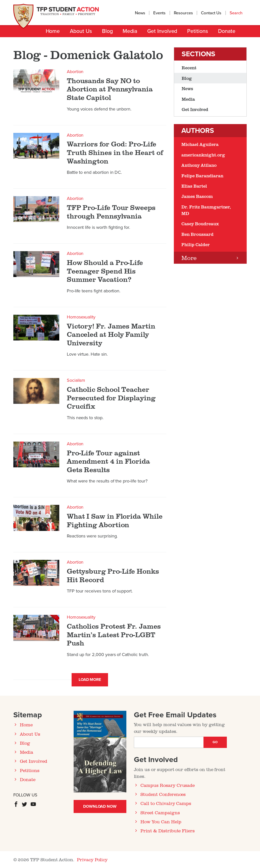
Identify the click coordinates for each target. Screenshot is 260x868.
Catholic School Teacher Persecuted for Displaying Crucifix (111, 398)
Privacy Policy (92, 859)
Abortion (75, 72)
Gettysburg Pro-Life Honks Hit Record (113, 575)
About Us (81, 31)
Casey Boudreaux (200, 224)
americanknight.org (203, 155)
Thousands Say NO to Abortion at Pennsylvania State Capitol (110, 89)
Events (159, 13)
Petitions (197, 31)
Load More (90, 680)
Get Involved (162, 31)
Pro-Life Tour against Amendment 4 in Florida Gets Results (108, 461)
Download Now (100, 806)
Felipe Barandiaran (202, 176)
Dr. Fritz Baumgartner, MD (206, 210)
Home (53, 31)
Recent (189, 68)
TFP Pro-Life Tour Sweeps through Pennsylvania (111, 212)
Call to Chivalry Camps (166, 803)
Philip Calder (195, 244)
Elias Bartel (194, 186)
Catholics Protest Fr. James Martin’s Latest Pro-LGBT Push (114, 635)
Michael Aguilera (200, 144)
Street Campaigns (160, 812)
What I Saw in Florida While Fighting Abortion (115, 520)
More (189, 258)
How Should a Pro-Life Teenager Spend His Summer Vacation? (105, 271)
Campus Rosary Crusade (168, 785)
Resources (183, 13)
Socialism (76, 380)
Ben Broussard (197, 234)
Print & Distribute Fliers (168, 831)
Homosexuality (81, 317)
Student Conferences (163, 794)
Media (130, 31)
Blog (107, 31)
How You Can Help (161, 822)
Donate (227, 31)
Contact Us (211, 13)
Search (237, 13)
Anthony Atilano (199, 165)
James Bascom (197, 196)
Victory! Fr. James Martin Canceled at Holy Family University (111, 334)
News (140, 13)
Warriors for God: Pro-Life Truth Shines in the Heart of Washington (115, 152)
